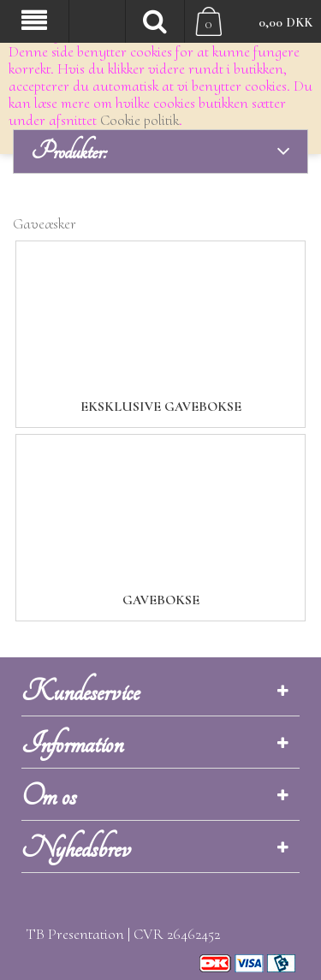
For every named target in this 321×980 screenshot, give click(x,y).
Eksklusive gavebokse (161, 407)
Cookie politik (140, 120)
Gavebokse (161, 600)
